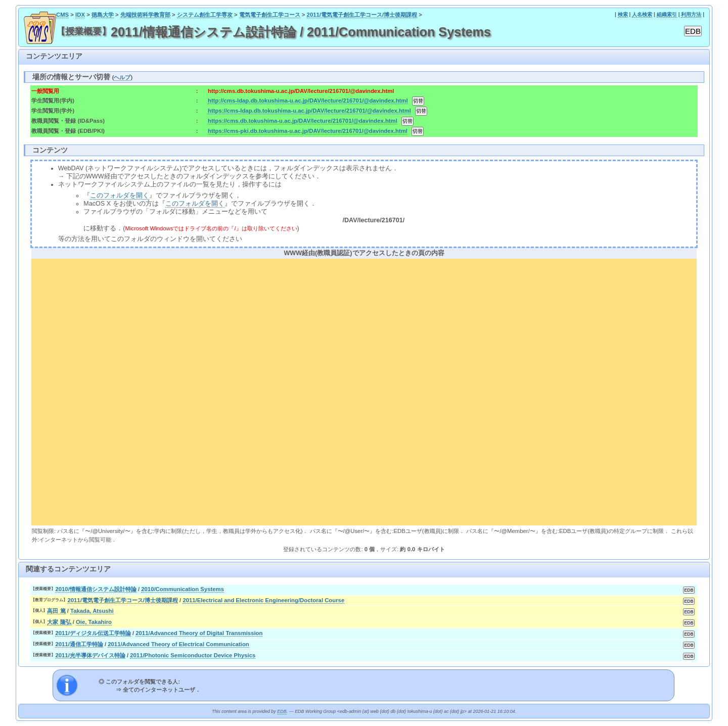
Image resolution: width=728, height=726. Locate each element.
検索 (623, 14)
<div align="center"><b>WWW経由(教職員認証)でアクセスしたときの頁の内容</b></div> (364, 391)
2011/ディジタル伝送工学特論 (93, 633)
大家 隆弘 (59, 622)
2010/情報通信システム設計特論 (96, 589)
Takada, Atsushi (92, 611)
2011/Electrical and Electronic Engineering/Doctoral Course (263, 600)
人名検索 (642, 14)
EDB (282, 711)
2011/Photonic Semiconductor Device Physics (193, 655)
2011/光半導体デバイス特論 (90, 655)
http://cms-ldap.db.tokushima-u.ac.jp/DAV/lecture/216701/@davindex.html (308, 101)
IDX (80, 15)
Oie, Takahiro (94, 622)
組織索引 (667, 14)
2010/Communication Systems (183, 589)
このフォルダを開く (120, 196)
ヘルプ (122, 77)
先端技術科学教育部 (145, 15)
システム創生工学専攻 (205, 15)
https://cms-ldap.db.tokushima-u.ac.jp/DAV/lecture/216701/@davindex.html (309, 111)
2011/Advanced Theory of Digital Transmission (199, 633)
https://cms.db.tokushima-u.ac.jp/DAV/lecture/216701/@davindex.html (303, 121)
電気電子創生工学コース (270, 15)
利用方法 (691, 14)
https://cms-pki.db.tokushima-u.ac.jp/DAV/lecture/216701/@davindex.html (308, 131)
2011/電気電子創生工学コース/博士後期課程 (362, 15)
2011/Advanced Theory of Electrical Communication (178, 644)
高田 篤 (56, 611)
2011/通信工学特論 (79, 644)
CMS (62, 15)
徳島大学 (103, 15)
